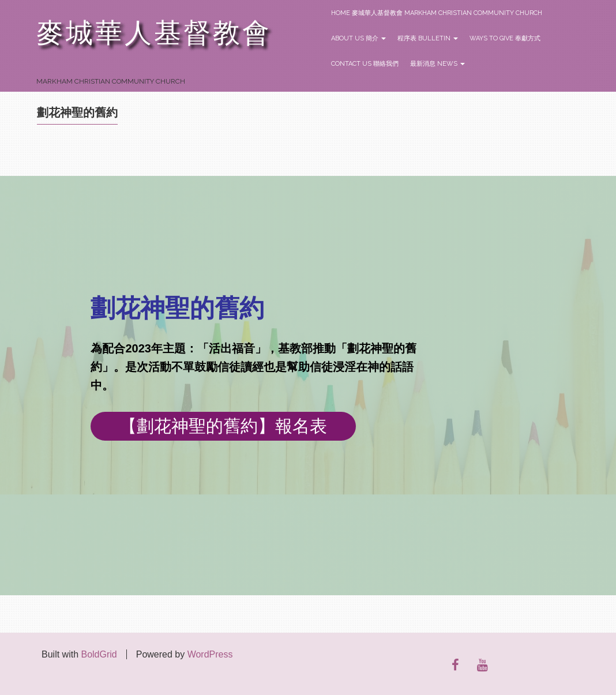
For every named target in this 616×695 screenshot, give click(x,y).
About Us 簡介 (358, 38)
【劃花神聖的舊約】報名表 (223, 426)
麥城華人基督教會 (154, 33)
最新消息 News (437, 64)
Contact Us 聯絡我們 (365, 64)
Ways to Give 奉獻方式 (505, 38)
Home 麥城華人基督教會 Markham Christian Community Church (437, 13)
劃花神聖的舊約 (77, 112)
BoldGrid (99, 654)
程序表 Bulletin (428, 38)
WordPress (210, 654)
